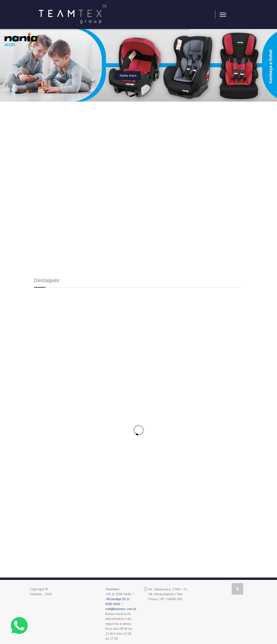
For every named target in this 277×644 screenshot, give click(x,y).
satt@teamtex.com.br (121, 609)
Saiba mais (128, 75)
